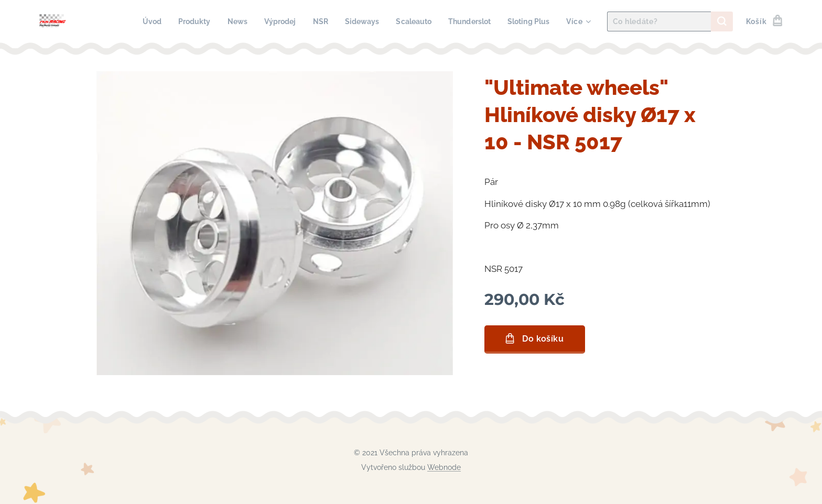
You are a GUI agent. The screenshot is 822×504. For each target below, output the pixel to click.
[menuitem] (134, 21)
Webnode (444, 467)
